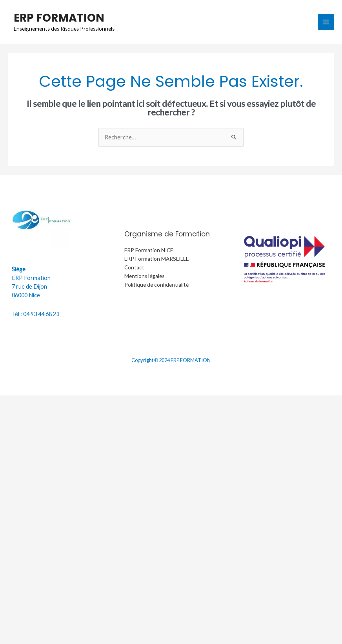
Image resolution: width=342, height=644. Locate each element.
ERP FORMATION (59, 18)
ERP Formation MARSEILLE (156, 259)
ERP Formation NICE (149, 250)
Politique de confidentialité (156, 285)
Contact (134, 267)
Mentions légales (144, 276)
